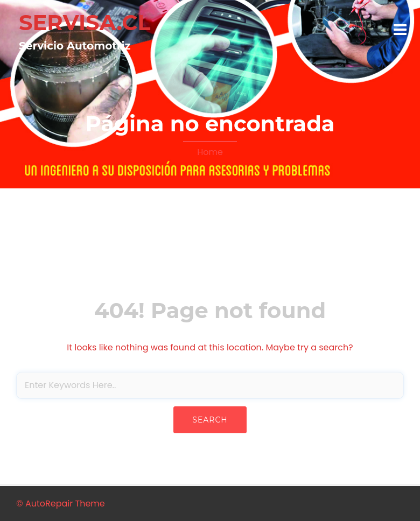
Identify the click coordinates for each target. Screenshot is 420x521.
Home (210, 152)
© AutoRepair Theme (61, 504)
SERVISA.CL (85, 22)
